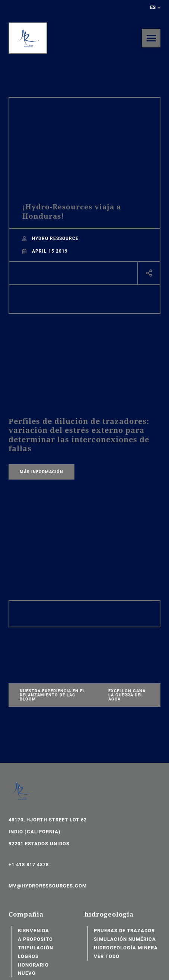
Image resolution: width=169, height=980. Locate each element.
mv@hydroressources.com (48, 886)
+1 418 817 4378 (29, 864)
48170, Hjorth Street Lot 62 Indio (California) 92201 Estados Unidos (48, 831)
